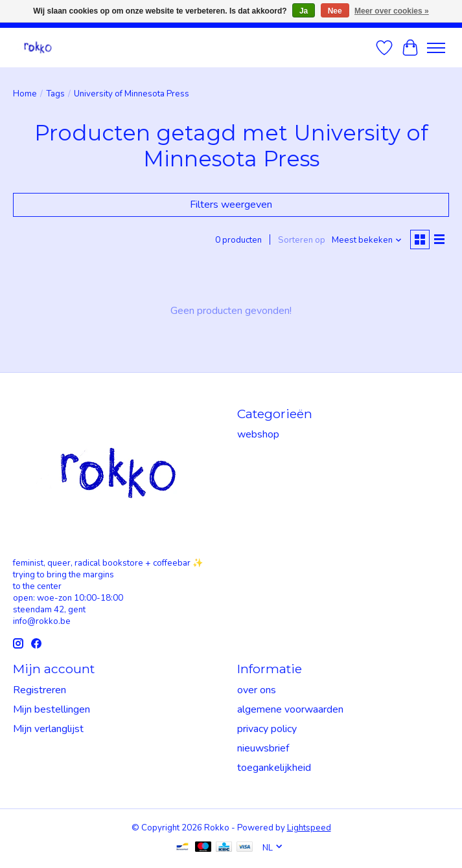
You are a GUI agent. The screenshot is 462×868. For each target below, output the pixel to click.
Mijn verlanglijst (48, 729)
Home (25, 94)
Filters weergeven (231, 205)
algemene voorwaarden (290, 709)
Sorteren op (302, 240)
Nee (335, 11)
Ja (304, 11)
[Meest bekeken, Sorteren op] (367, 240)
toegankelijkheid (274, 768)
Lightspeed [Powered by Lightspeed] (309, 828)
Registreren (40, 690)
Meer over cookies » (392, 11)
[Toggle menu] (436, 48)
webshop (258, 434)
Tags (55, 94)
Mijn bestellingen (52, 709)
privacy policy (267, 729)
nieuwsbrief (263, 748)
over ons (257, 690)
